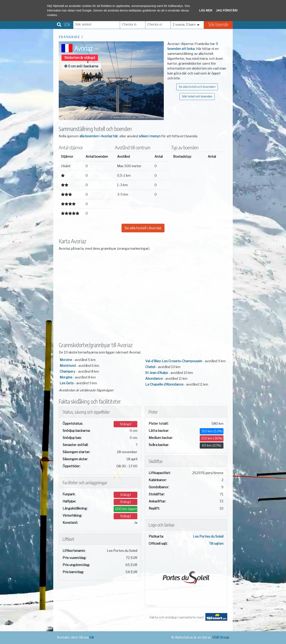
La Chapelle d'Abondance (164, 384)
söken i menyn (150, 136)
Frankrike (69, 37)
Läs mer (206, 10)
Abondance (154, 379)
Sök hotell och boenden (197, 96)
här (92, 637)
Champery (67, 371)
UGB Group (221, 637)
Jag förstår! (227, 10)
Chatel (150, 367)
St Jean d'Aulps (156, 373)
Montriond (68, 366)
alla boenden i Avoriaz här (99, 136)
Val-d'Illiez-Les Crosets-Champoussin (174, 361)
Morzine (66, 360)
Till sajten (216, 544)
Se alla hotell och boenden (197, 87)
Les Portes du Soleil (208, 536)
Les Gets (67, 383)
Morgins (66, 377)
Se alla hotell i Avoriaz (143, 228)
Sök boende (218, 24)
